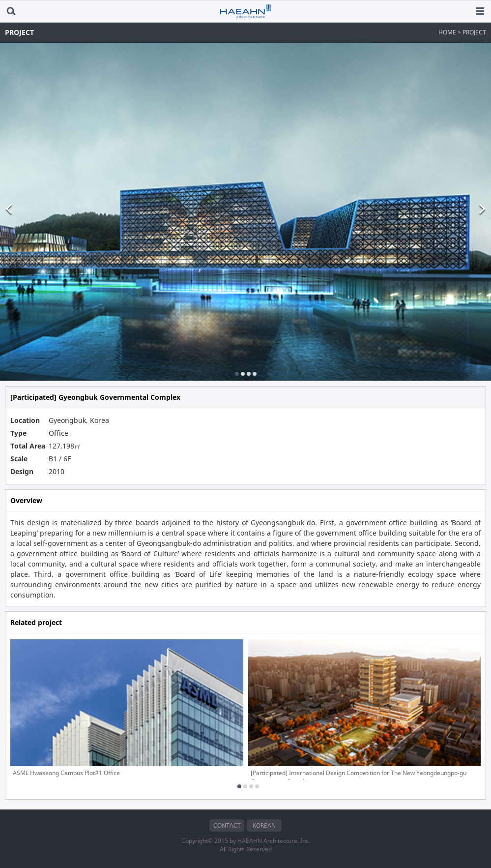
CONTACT (227, 825)
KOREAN (264, 825)
